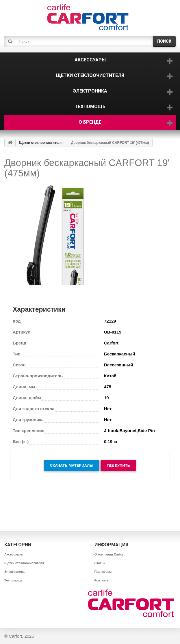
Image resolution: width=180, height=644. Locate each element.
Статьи (100, 563)
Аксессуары (14, 554)
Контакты (102, 580)
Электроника (14, 572)
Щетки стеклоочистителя (41, 143)
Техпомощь (13, 580)
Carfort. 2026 (21, 636)
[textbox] (83, 41)
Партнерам (103, 572)
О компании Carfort (110, 554)
